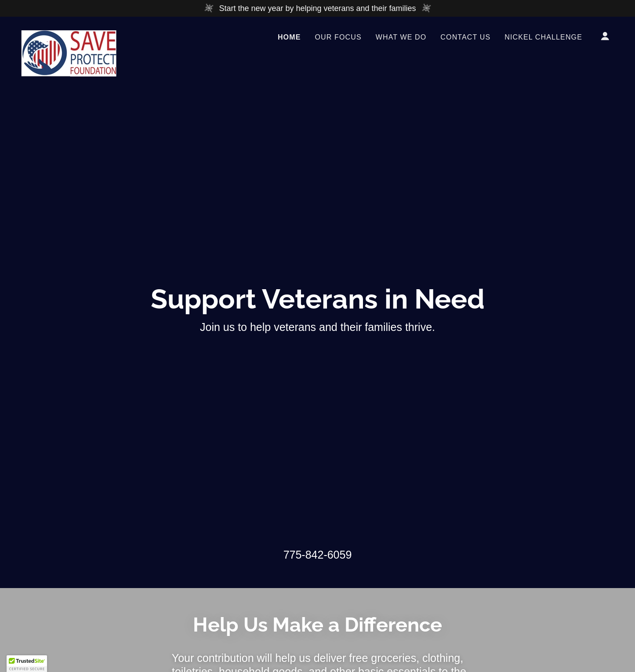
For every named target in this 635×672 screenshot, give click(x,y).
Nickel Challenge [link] (543, 37)
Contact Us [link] (465, 37)
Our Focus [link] (338, 37)
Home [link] (289, 37)
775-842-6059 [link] (318, 555)
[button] (605, 36)
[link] (69, 34)
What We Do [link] (401, 37)
